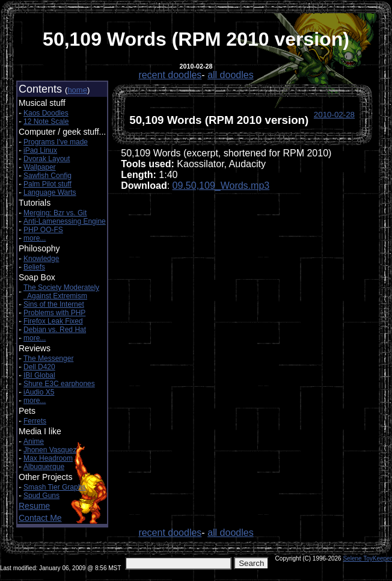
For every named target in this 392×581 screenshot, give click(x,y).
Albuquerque (44, 467)
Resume (34, 506)
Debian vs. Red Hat (55, 330)
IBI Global (39, 375)
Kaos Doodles (46, 113)
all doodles (231, 75)
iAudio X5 (39, 392)
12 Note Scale (46, 121)
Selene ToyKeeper (367, 558)
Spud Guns (41, 496)
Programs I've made (56, 142)
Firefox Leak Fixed (53, 321)
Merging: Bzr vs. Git (55, 213)
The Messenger (48, 358)
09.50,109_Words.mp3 (221, 186)
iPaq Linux (40, 150)
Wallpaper (40, 167)
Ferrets (35, 421)
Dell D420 (39, 367)
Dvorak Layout (47, 159)
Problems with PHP (54, 313)
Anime (34, 441)
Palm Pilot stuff (47, 184)
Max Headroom (48, 458)
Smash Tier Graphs (54, 487)
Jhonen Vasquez (50, 450)
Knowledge (41, 259)
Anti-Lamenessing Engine (65, 221)
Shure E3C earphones (59, 384)
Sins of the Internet (54, 304)
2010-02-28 (334, 115)
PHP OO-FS (43, 230)
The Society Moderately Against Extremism (61, 292)
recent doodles (170, 75)
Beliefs (34, 267)
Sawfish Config (47, 176)
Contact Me (40, 518)
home (77, 90)
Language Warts (50, 192)
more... (35, 238)
